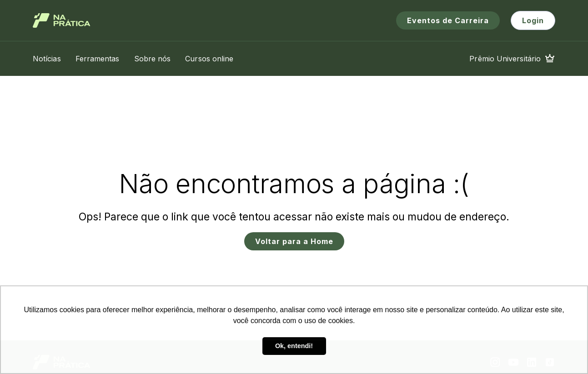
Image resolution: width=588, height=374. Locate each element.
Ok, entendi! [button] (294, 346)
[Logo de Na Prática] (62, 20)
